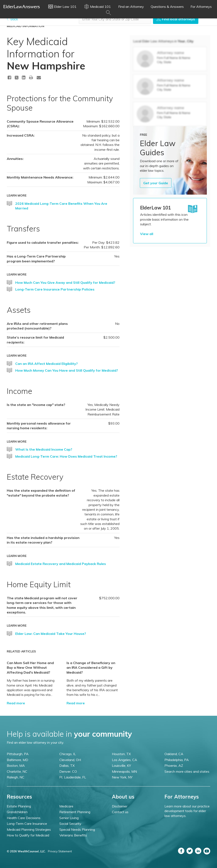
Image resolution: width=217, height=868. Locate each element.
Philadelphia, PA (177, 760)
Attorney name (171, 53)
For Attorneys (201, 7)
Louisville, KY (121, 766)
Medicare (66, 806)
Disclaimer (120, 806)
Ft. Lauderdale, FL (73, 777)
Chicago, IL (68, 754)
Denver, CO (68, 771)
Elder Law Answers (22, 7)
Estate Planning (19, 806)
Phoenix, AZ (174, 766)
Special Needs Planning (77, 829)
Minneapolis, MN (124, 771)
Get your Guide (156, 183)
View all (147, 234)
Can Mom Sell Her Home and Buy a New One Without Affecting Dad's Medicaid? (30, 668)
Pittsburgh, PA (18, 754)
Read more (16, 703)
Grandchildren (17, 812)
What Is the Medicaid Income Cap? (44, 449)
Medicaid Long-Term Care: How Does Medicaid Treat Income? (66, 456)
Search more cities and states (187, 771)
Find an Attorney (131, 7)
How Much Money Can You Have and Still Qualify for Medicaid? (67, 370)
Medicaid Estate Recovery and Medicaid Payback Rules (61, 564)
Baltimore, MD (17, 760)
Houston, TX (121, 754)
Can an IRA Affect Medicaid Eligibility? (47, 364)
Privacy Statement (60, 851)
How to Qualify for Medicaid (28, 835)
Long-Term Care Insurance (27, 824)
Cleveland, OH (70, 760)
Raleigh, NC (16, 777)
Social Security (70, 824)
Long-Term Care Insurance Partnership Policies (55, 289)
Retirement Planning (75, 812)
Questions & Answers (167, 7)
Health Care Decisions (24, 818)
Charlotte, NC (17, 771)
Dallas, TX (67, 766)
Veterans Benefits (73, 835)
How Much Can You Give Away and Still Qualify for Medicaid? (65, 282)
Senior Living (69, 818)
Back (12, 19)
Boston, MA (16, 766)
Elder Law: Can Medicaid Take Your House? (51, 634)
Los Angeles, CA (124, 760)
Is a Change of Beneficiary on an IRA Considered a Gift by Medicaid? (91, 668)
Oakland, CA (174, 754)
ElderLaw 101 (155, 208)
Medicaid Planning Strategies (29, 829)
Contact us (120, 812)
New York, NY (122, 777)
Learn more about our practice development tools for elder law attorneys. (187, 811)
